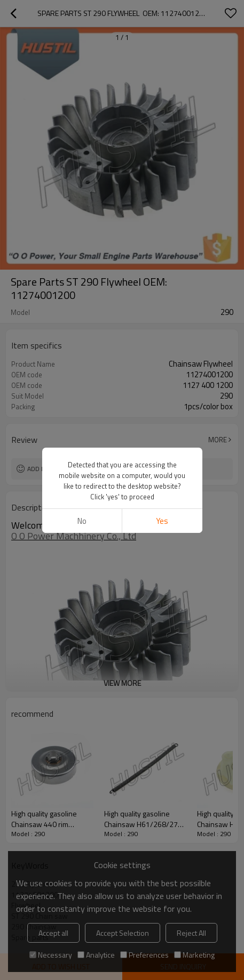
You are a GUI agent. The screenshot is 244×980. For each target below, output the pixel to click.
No (82, 521)
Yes (162, 521)
